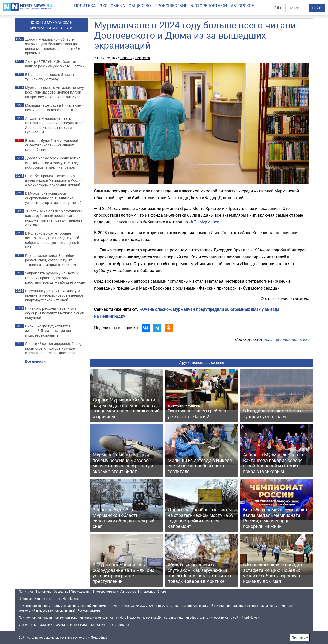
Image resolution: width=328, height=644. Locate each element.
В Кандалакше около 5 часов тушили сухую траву (49, 77)
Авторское (242, 6)
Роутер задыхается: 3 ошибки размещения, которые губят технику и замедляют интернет (51, 260)
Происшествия (171, 6)
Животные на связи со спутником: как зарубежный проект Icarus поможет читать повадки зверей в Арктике (54, 218)
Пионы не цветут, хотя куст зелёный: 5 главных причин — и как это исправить (50, 331)
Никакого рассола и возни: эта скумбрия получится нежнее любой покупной (55, 313)
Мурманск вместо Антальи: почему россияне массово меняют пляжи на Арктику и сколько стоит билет (54, 92)
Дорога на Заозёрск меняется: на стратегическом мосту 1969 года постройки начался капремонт (53, 163)
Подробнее (99, 637)
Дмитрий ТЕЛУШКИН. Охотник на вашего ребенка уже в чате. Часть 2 (55, 64)
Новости (126, 58)
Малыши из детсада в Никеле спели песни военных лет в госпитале (55, 108)
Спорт (162, 591)
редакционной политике (287, 339)
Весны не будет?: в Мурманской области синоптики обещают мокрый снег (52, 145)
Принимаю (300, 637)
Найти (317, 8)
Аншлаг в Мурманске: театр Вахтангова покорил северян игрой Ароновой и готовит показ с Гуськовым (55, 125)
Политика (85, 6)
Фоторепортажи (209, 6)
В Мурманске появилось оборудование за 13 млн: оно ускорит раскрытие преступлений (53, 198)
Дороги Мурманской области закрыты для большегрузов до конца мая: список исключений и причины (53, 46)
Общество (140, 6)
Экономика (112, 6)
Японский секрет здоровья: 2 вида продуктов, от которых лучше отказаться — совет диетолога (54, 348)
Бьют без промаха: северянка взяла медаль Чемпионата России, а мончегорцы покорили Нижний (54, 180)
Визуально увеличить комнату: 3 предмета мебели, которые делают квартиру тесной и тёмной (54, 295)
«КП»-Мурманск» (205, 222)
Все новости (35, 361)
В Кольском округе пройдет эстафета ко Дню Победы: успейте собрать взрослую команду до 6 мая (54, 240)
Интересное (147, 591)
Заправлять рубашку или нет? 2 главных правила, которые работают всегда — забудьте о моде (55, 278)
